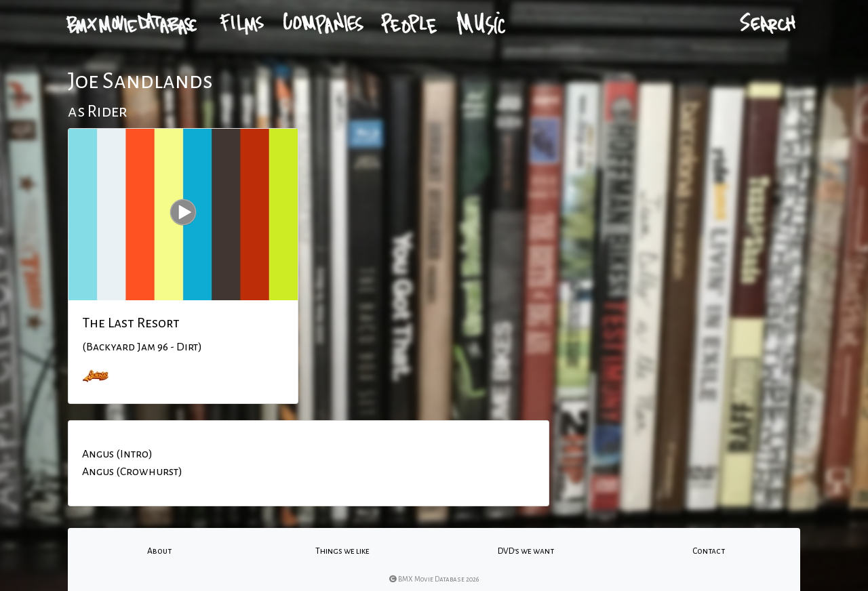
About (159, 551)
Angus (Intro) (117, 454)
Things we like (342, 551)
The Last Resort (131, 323)
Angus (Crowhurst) (132, 472)
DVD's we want (526, 551)
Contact (709, 551)
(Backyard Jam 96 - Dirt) (142, 347)
